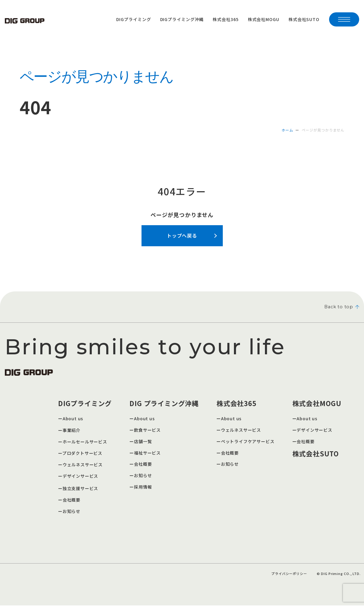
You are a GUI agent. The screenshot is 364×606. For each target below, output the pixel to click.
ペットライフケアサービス (248, 442)
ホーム (287, 130)
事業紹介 (72, 431)
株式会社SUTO (304, 19)
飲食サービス (147, 430)
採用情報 (143, 487)
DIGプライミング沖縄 (182, 19)
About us (73, 419)
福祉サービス (147, 453)
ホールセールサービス (85, 442)
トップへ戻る (182, 235)
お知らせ (72, 512)
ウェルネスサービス (83, 465)
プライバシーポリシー (289, 574)
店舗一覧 (143, 442)
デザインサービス (81, 477)
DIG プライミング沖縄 (164, 404)
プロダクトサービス (82, 454)
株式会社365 (226, 19)
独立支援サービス (81, 489)
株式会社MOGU (264, 19)
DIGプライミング (134, 19)
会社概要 (72, 500)
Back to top (341, 307)
